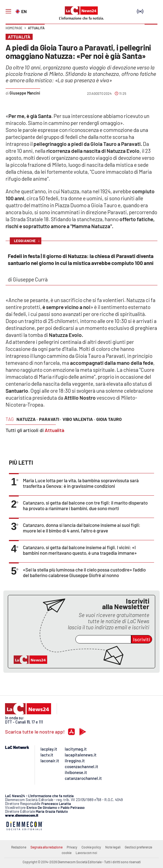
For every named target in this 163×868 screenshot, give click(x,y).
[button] (151, 31)
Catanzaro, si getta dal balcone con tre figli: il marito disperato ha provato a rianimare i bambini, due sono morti (85, 505)
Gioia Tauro (109, 419)
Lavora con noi (86, 853)
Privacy (72, 847)
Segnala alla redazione (46, 847)
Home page (14, 28)
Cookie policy (91, 847)
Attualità (36, 28)
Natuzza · (27, 419)
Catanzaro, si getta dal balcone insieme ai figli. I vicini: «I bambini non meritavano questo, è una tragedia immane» (80, 550)
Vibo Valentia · (79, 419)
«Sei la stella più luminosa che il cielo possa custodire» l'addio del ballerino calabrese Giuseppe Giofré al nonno (84, 572)
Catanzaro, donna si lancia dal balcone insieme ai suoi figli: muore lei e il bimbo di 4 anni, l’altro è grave (82, 528)
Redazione (19, 847)
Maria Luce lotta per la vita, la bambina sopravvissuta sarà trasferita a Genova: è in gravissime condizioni (81, 483)
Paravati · (50, 419)
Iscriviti (142, 639)
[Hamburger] (8, 11)
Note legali (113, 847)
